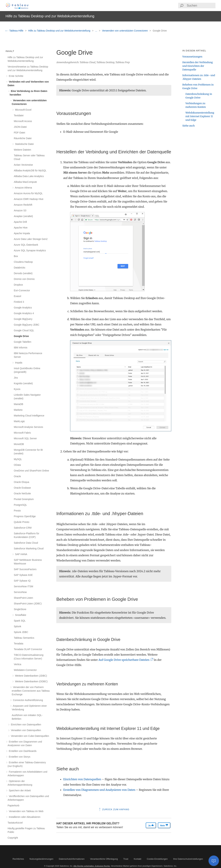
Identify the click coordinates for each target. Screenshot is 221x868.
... (97, 31)
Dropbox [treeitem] (18, 285)
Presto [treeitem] (17, 511)
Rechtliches (18, 859)
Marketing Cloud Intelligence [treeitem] (29, 416)
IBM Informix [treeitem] (21, 348)
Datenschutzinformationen (72, 859)
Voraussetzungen (192, 57)
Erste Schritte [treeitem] (15, 76)
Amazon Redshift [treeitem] (23, 205)
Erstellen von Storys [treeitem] (19, 757)
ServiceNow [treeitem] (20, 592)
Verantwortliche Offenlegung (104, 859)
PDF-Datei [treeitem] (19, 133)
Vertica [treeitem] (18, 664)
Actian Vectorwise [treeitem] (23, 165)
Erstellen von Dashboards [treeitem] (22, 751)
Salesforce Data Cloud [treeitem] (26, 543)
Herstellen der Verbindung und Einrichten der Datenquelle (198, 66)
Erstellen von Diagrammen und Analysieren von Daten (99, 790)
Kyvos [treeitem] (17, 389)
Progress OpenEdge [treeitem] (25, 516)
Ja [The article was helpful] (151, 825)
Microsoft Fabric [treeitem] (22, 433)
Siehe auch (189, 126)
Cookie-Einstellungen (157, 859)
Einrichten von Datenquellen (82, 779)
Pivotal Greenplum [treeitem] (24, 499)
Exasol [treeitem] (17, 296)
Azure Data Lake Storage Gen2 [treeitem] (31, 239)
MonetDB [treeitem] (19, 444)
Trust (126, 859)
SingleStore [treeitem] (20, 609)
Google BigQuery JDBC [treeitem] (27, 325)
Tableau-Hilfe (15, 31)
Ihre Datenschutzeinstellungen (188, 859)
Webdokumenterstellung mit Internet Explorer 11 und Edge (200, 116)
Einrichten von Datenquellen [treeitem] (25, 725)
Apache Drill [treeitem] (20, 222)
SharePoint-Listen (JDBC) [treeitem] (28, 604)
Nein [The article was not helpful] (164, 825)
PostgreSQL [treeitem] (20, 505)
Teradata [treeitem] (18, 644)
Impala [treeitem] (18, 363)
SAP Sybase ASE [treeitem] (23, 575)
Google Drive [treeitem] (21, 336)
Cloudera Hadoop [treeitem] (23, 262)
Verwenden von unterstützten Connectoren (125, 31)
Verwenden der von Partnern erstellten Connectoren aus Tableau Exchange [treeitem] (31, 691)
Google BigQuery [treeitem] (23, 319)
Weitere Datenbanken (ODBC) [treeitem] (31, 681)
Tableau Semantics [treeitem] (24, 638)
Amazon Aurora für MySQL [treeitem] (28, 193)
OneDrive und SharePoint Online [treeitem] (31, 471)
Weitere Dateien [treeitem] (22, 150)
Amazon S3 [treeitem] (20, 210)
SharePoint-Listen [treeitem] (23, 598)
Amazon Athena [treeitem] (23, 188)
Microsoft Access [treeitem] (23, 121)
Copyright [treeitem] (13, 838)
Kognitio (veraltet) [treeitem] (23, 383)
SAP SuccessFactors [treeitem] (25, 569)
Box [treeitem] (16, 256)
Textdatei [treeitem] (19, 115)
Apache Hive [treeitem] (21, 228)
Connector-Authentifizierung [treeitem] (27, 700)
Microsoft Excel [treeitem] (23, 110)
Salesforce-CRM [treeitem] (23, 528)
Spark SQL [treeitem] (20, 621)
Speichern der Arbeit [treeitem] (19, 790)
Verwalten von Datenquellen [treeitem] (25, 730)
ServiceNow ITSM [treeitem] (23, 586)
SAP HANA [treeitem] (20, 554)
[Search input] (201, 6)
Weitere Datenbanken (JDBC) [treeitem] (30, 676)
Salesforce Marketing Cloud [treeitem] (29, 548)
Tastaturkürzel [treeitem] (15, 823)
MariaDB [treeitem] (18, 404)
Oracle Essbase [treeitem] (22, 488)
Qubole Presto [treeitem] (22, 522)
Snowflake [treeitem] (20, 615)
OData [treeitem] (17, 465)
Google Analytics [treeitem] (23, 308)
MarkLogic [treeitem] (19, 421)
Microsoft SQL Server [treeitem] (25, 438)
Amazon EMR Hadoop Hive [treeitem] (29, 199)
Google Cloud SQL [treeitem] (24, 330)
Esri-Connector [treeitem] (22, 290)
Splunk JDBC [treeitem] (21, 632)
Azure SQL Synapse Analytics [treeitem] (30, 250)
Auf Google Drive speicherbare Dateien (125, 660)
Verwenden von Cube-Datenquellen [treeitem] (29, 736)
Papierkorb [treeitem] (13, 806)
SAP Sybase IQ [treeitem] (22, 581)
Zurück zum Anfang (114, 809)
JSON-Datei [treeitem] (20, 127)
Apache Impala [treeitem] (22, 233)
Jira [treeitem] (16, 378)
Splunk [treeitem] (18, 626)
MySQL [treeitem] (18, 459)
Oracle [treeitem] (17, 476)
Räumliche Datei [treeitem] (23, 138)
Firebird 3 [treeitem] (19, 302)
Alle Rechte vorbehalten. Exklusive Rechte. (92, 866)
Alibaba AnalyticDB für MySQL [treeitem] (30, 170)
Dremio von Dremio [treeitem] (24, 279)
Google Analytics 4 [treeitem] (24, 313)
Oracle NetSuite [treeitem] (22, 493)
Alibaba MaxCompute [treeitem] (25, 182)
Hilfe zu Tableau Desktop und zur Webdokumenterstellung (60, 31)
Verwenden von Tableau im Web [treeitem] (25, 811)
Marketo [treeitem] (18, 410)
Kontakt (138, 859)
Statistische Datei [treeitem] (24, 144)
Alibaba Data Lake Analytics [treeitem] (29, 176)
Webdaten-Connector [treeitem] (25, 670)
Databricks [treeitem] (20, 268)
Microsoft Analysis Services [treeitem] (28, 427)
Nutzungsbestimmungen (41, 859)
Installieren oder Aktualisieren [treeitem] (24, 817)
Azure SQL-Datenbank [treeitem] (26, 245)
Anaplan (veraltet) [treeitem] (23, 216)
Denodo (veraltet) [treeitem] (23, 273)
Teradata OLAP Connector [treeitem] (28, 649)
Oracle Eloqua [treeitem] (21, 482)
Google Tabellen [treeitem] (23, 342)
